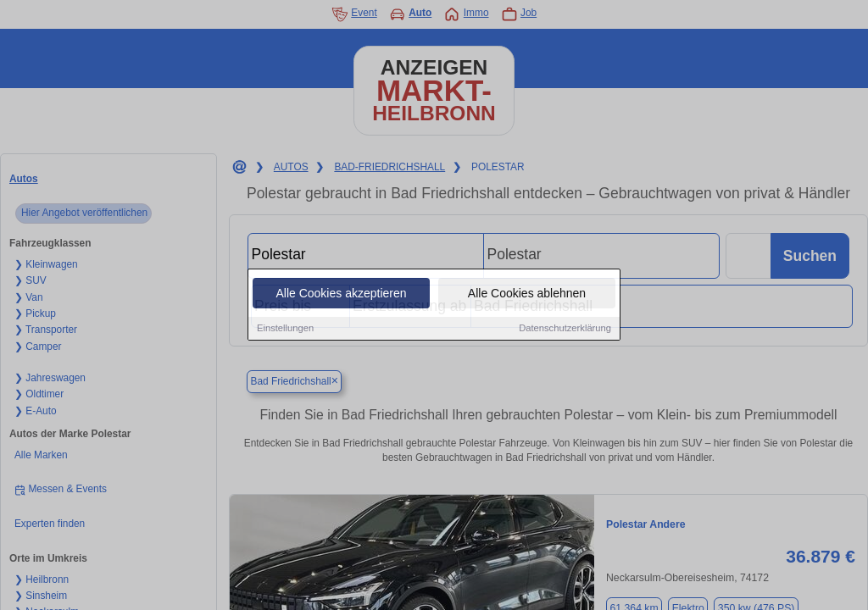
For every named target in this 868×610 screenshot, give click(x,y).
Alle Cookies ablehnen (527, 294)
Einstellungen (285, 329)
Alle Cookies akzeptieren (341, 294)
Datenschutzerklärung (565, 329)
